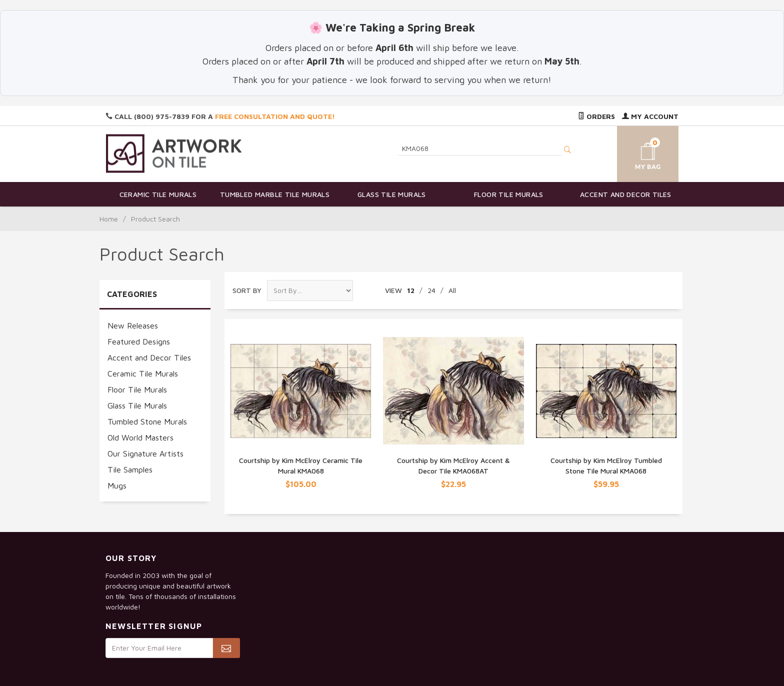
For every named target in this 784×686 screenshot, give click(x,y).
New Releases (133, 325)
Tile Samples (130, 469)
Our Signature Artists (145, 453)
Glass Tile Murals (392, 194)
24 (431, 290)
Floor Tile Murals (509, 194)
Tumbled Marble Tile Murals (275, 194)
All (452, 290)
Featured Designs (139, 341)
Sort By (247, 290)
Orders (596, 116)
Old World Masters (140, 437)
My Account (650, 116)
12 (411, 290)
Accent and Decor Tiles (626, 194)
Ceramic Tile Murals (158, 194)
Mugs (117, 485)
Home (109, 219)
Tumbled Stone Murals (147, 421)
